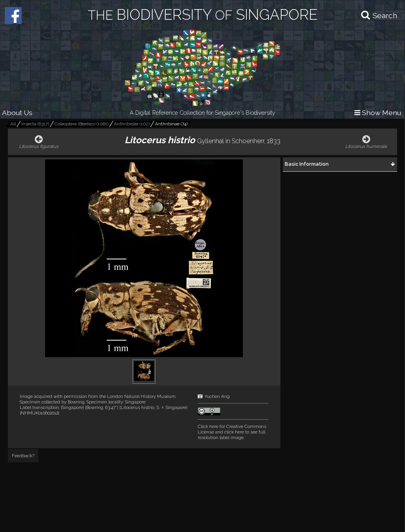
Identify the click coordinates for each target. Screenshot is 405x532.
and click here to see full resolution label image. (232, 432)
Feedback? (23, 456)
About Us (17, 113)
